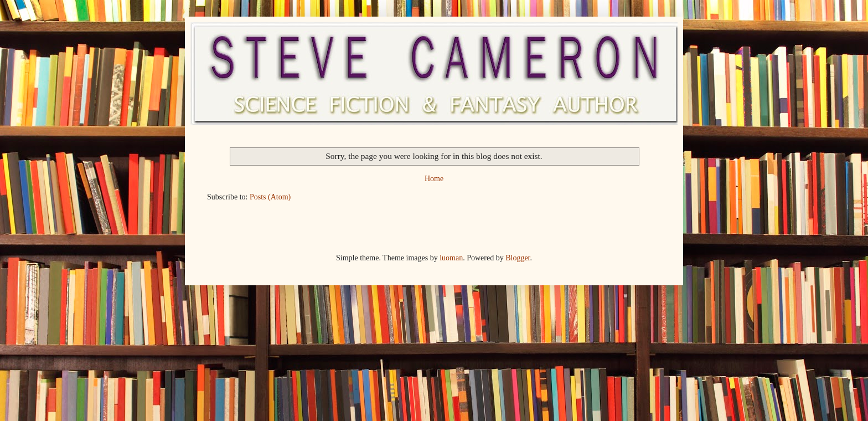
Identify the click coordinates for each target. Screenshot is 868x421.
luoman (451, 258)
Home (434, 179)
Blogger (518, 258)
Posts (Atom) (270, 197)
